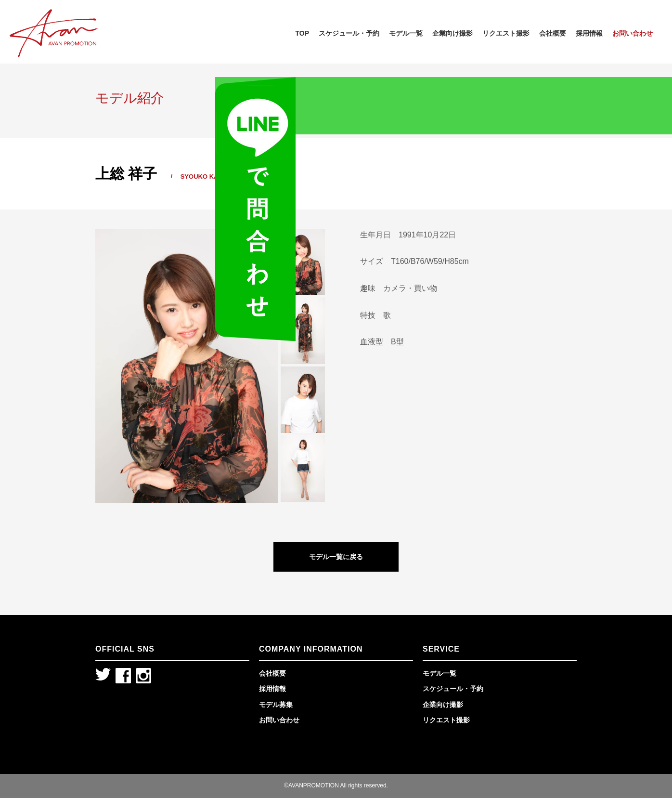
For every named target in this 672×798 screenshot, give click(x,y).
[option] (187, 366)
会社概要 (553, 33)
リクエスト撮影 (506, 33)
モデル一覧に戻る (336, 557)
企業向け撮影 (452, 33)
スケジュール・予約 (349, 33)
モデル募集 (276, 705)
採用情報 (589, 33)
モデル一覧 (406, 33)
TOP (302, 33)
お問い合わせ (633, 33)
